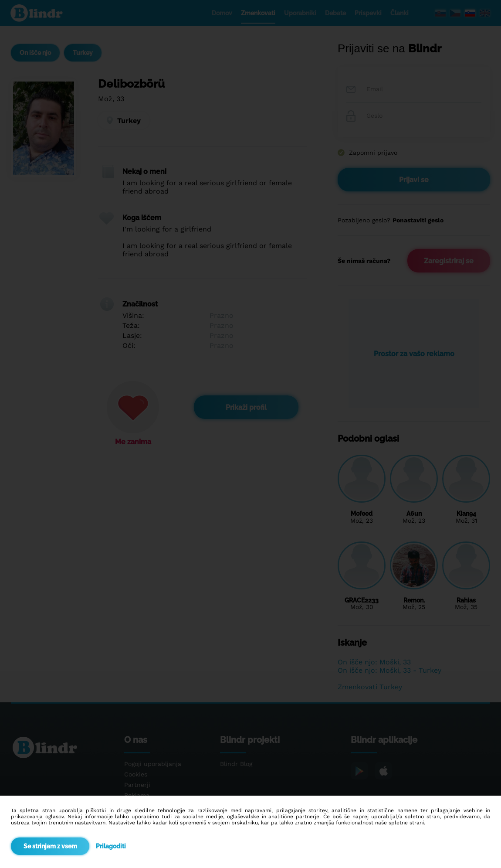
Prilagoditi (111, 846)
